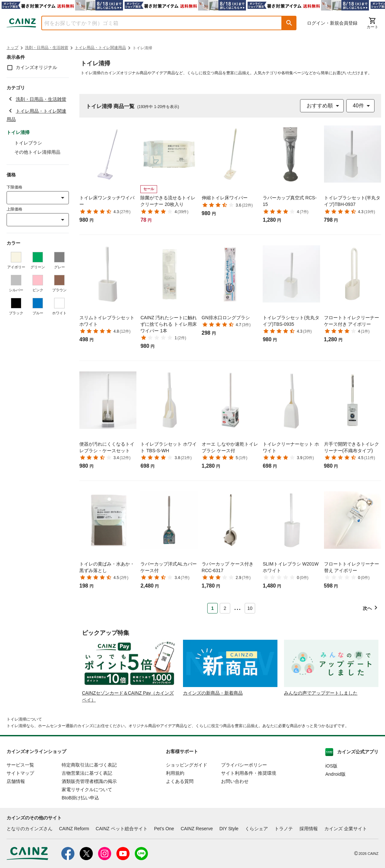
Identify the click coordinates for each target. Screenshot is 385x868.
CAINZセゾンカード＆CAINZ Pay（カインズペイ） (128, 696)
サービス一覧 (20, 765)
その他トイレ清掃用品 (37, 152)
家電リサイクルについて (87, 790)
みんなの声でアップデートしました (321, 693)
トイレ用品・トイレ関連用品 (100, 48)
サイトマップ (20, 773)
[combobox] (157, 23)
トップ (12, 48)
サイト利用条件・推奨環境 (249, 773)
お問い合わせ (235, 781)
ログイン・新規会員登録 (332, 23)
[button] (289, 23)
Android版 (335, 774)
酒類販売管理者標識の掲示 (89, 781)
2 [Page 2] (225, 608)
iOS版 (331, 766)
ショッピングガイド (187, 765)
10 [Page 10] (250, 608)
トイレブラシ (28, 143)
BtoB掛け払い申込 (80, 798)
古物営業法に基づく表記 (87, 773)
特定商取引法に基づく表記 (89, 765)
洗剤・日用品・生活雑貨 (47, 48)
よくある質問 (180, 781)
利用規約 (175, 773)
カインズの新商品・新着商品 (213, 693)
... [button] (237, 607)
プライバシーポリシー (244, 765)
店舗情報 (16, 781)
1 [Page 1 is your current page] (213, 608)
